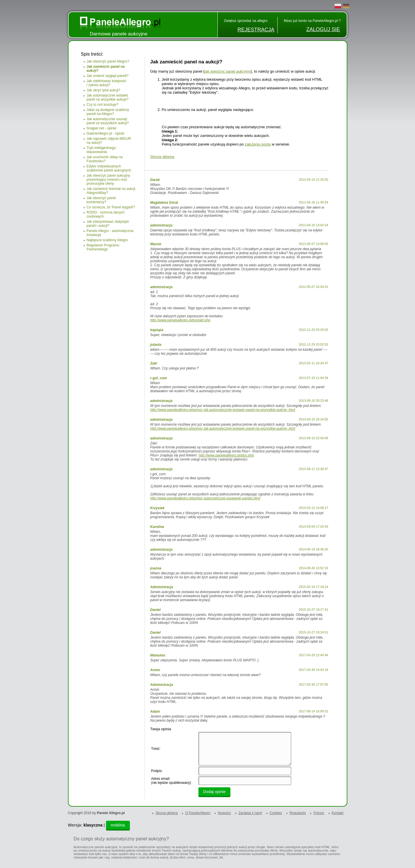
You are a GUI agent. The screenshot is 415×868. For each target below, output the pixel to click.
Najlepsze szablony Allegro (107, 240)
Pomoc (319, 813)
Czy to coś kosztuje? (103, 105)
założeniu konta (258, 144)
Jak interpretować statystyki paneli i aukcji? (108, 224)
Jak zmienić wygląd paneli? (108, 76)
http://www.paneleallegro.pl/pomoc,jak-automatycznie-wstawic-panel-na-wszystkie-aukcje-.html (223, 410)
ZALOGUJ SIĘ (323, 29)
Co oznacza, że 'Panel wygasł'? (111, 207)
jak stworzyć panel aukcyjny (228, 71)
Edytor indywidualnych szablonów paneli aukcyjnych (109, 168)
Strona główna (162, 157)
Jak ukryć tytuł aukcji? (104, 90)
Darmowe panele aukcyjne (119, 34)
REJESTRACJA (256, 30)
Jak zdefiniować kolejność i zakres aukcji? (107, 83)
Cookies (276, 813)
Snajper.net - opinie (102, 128)
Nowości (224, 813)
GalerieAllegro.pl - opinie (106, 133)
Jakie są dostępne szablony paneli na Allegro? (108, 112)
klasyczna (93, 825)
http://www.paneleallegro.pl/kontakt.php (180, 320)
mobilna (118, 825)
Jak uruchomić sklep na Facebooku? (105, 159)
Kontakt (338, 813)
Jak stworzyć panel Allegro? (108, 61)
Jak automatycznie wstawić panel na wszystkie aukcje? (108, 97)
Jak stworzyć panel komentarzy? (101, 200)
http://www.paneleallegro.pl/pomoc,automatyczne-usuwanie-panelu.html (205, 498)
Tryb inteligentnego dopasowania (101, 150)
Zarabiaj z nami (250, 813)
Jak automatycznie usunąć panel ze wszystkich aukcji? (108, 121)
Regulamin (298, 813)
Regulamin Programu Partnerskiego (103, 247)
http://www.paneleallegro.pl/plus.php (226, 455)
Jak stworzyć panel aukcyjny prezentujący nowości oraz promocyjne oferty (108, 180)
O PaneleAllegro (198, 813)
